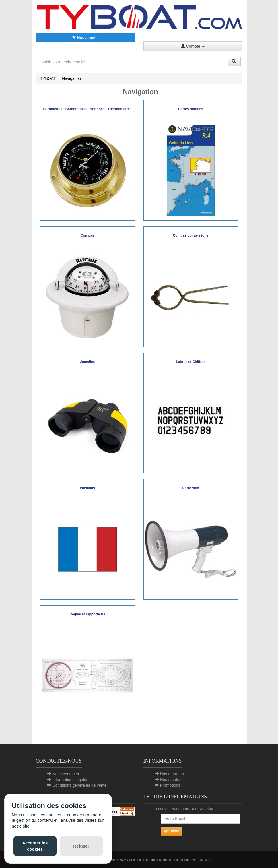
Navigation (71, 78)
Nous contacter (66, 774)
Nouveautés (85, 38)
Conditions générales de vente (79, 785)
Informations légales (70, 780)
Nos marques (172, 774)
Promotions (170, 785)
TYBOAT (48, 78)
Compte (193, 46)
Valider (172, 831)
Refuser (81, 846)
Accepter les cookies (35, 846)
